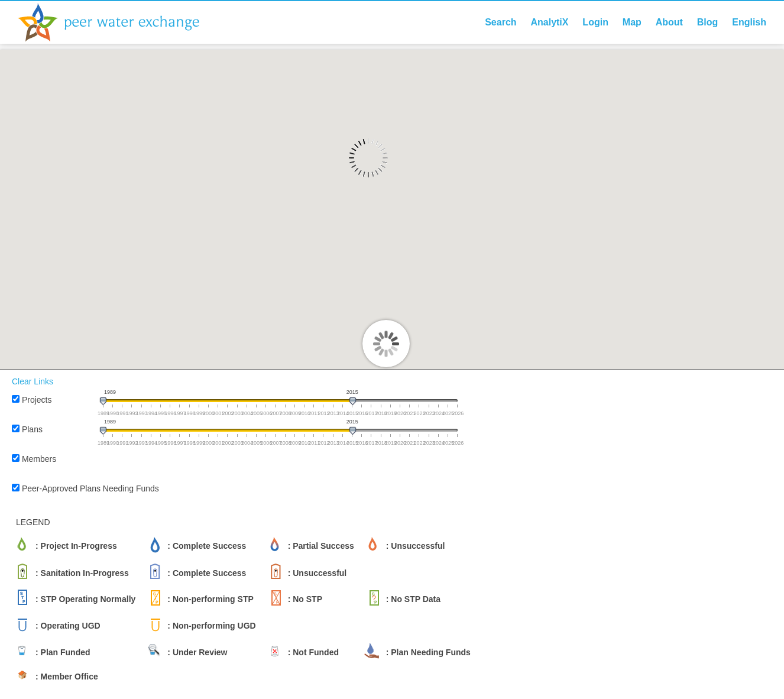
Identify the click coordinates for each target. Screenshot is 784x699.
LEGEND (33, 522)
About (669, 22)
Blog (708, 22)
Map (632, 22)
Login (595, 22)
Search (500, 22)
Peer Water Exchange (118, 22)
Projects (37, 400)
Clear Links (33, 381)
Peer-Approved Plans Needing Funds (90, 488)
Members (39, 459)
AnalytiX (549, 22)
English (749, 22)
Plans (32, 429)
